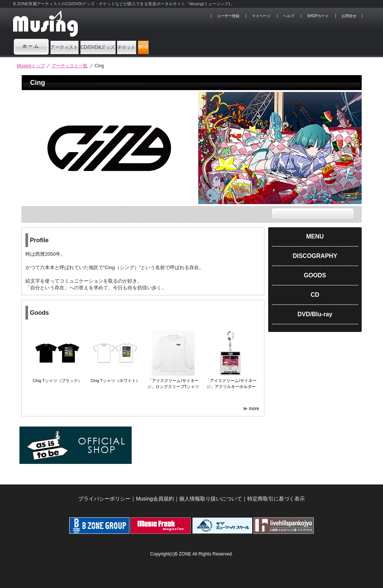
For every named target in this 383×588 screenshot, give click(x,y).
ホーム (31, 46)
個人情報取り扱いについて (211, 499)
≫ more (252, 409)
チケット (191, 46)
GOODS (315, 275)
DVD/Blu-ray (315, 314)
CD (315, 295)
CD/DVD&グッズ (137, 46)
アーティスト (76, 46)
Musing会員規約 (155, 499)
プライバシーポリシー (104, 499)
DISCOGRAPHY (315, 256)
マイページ (261, 16)
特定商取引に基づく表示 (276, 499)
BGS (229, 46)
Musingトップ (31, 66)
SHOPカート (318, 16)
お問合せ (349, 16)
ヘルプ (289, 16)
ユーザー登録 (228, 16)
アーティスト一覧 (70, 66)
